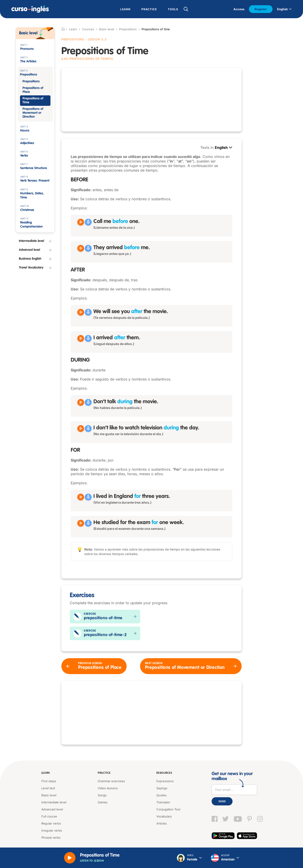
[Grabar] (88, 222)
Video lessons (108, 788)
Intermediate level (54, 802)
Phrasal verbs (51, 838)
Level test (48, 788)
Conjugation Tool (168, 809)
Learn (46, 773)
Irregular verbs (52, 830)
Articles (162, 823)
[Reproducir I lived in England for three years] (81, 497)
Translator (163, 802)
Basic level (107, 29)
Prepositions (128, 29)
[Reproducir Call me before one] (81, 222)
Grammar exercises (111, 781)
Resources (164, 773)
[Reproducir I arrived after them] (81, 338)
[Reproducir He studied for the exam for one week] (81, 523)
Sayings (162, 788)
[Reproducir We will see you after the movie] (81, 312)
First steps (49, 781)
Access (239, 9)
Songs (102, 795)
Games (103, 802)
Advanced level (52, 809)
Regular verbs (51, 823)
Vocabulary (164, 816)
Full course (49, 816)
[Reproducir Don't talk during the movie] (81, 402)
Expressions (165, 781)
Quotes (162, 795)
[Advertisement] (151, 100)
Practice (104, 773)
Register (261, 9)
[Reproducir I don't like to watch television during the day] (81, 429)
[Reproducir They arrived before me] (81, 248)
